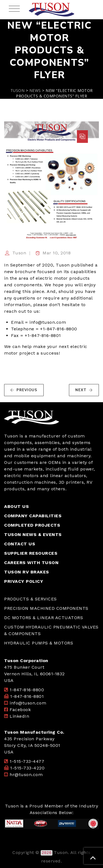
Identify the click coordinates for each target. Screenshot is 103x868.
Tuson (19, 253)
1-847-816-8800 (27, 690)
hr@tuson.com (26, 775)
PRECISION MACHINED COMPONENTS (46, 608)
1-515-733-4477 (27, 761)
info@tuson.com (28, 703)
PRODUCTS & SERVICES (30, 599)
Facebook (20, 710)
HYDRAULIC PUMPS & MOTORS (39, 643)
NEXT (84, 390)
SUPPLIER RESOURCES (31, 553)
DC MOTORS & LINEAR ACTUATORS (44, 618)
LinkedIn (19, 716)
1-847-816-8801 (27, 696)
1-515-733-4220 (27, 768)
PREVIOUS (24, 390)
